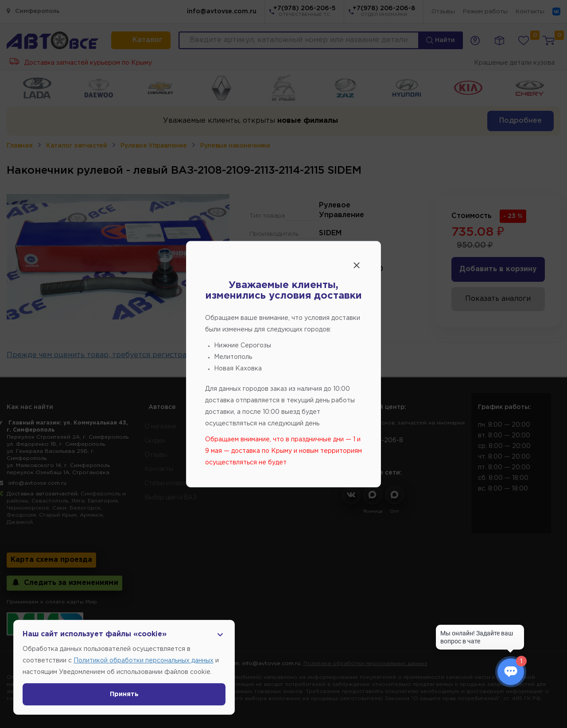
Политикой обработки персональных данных (144, 661)
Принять (124, 694)
